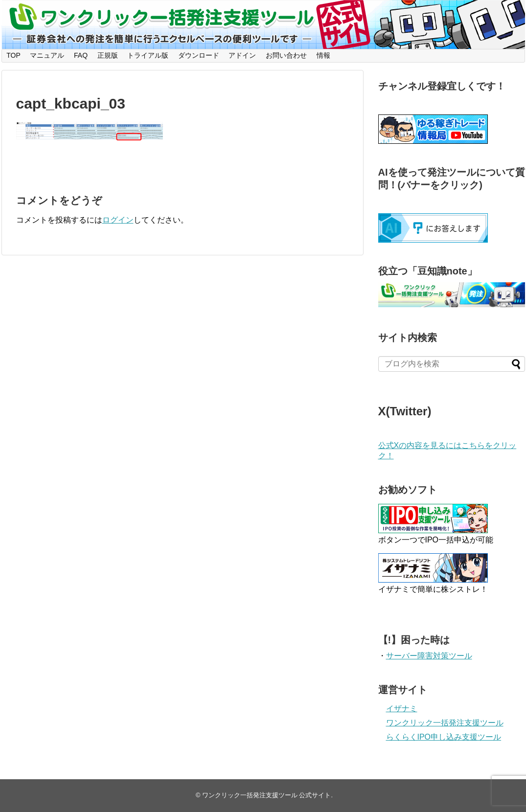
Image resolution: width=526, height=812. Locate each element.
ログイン (118, 220)
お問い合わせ (286, 55)
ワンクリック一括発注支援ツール (445, 723)
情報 (323, 55)
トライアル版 (148, 55)
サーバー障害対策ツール (429, 656)
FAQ (81, 55)
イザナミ (402, 709)
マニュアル (47, 55)
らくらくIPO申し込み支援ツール (444, 737)
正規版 (108, 55)
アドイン (242, 55)
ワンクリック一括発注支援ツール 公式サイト (267, 795)
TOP (13, 55)
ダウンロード (199, 55)
